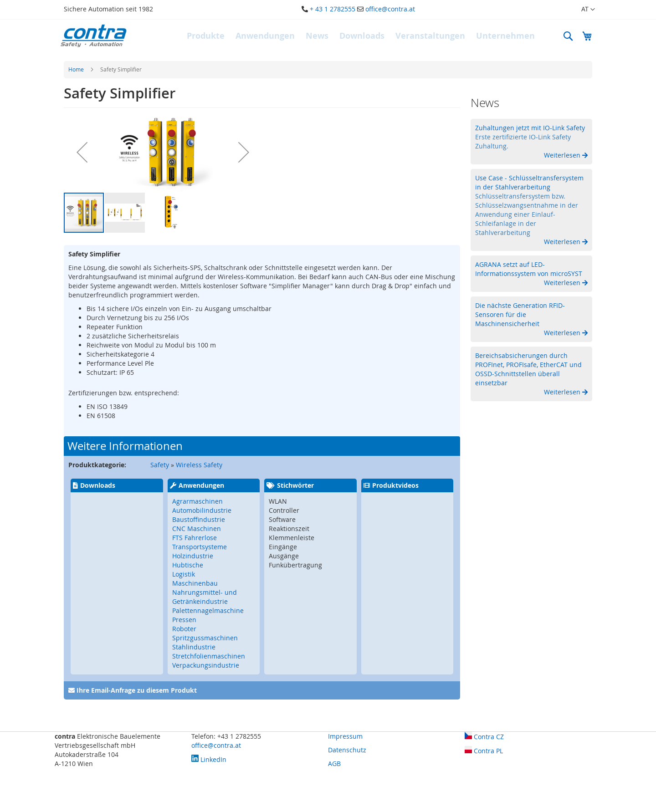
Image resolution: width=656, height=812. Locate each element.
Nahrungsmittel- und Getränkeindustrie (205, 597)
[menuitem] (206, 36)
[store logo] (93, 36)
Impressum (345, 736)
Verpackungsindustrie (206, 665)
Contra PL (484, 751)
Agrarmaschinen (197, 501)
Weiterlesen (563, 155)
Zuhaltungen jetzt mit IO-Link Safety (530, 128)
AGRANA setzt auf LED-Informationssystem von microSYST (529, 269)
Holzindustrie (193, 556)
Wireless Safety (199, 465)
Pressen (184, 620)
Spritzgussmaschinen (205, 638)
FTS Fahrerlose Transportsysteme (200, 542)
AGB (334, 763)
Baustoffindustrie (199, 519)
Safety (160, 465)
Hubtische (188, 565)
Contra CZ (484, 737)
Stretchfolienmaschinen (209, 656)
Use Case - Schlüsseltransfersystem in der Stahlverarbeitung (529, 182)
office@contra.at (390, 9)
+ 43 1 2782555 (333, 9)
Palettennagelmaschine (208, 610)
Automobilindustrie (202, 510)
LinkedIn (209, 759)
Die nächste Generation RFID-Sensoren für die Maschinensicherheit (520, 314)
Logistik (184, 574)
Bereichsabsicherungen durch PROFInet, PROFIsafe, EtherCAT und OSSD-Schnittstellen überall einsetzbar (528, 369)
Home (76, 69)
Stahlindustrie (194, 647)
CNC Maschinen (197, 529)
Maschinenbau (195, 583)
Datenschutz (347, 750)
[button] (583, 10)
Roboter (184, 629)
